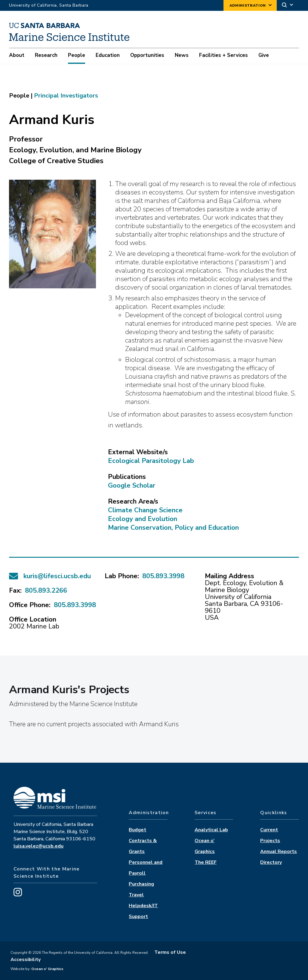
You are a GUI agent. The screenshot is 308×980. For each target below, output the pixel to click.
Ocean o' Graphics (47, 969)
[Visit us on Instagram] (18, 895)
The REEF (206, 862)
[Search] (288, 6)
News (182, 55)
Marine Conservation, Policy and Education (173, 528)
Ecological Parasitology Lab (151, 461)
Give (264, 55)
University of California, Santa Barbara (49, 5)
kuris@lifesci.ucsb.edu (57, 576)
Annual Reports (279, 851)
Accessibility (26, 960)
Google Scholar (132, 485)
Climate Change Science (145, 510)
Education (108, 55)
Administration (248, 5)
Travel (136, 895)
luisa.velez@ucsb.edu (38, 846)
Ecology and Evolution (143, 519)
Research (46, 55)
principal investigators (66, 96)
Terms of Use (170, 952)
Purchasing (141, 884)
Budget (137, 830)
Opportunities (147, 55)
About (17, 55)
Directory (271, 862)
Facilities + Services (223, 55)
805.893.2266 (46, 591)
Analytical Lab (211, 830)
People (77, 55)
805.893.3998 (75, 605)
